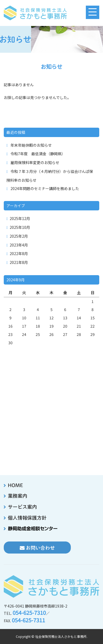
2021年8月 (19, 262)
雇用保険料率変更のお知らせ (35, 162)
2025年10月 (20, 227)
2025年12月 (20, 218)
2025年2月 (19, 236)
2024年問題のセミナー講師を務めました (45, 188)
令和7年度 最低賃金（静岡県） (38, 154)
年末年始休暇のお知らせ (31, 145)
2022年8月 (19, 253)
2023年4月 (19, 245)
